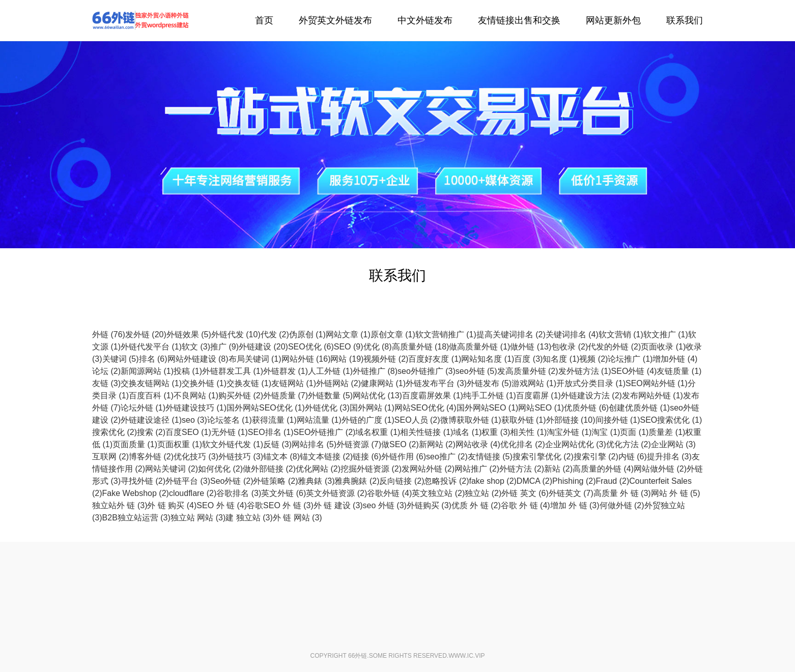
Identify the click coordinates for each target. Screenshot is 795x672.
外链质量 (286, 396)
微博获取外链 (471, 420)
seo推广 (447, 457)
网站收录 (478, 444)
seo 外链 (385, 505)
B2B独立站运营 (136, 518)
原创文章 (393, 334)
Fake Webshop (136, 493)
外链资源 (359, 444)
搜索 (151, 432)
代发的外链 (614, 347)
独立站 (483, 493)
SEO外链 (634, 371)
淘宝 (606, 432)
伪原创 (307, 334)
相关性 (528, 432)
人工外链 (330, 371)
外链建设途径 (151, 420)
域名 (467, 432)
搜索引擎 (596, 457)
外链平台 (188, 481)
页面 (634, 432)
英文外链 (283, 493)
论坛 (106, 371)
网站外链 (306, 359)
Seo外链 (232, 481)
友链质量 (679, 371)
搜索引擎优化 (543, 457)
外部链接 (571, 420)
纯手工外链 (490, 396)
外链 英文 (525, 493)
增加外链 (675, 359)
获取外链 (524, 420)
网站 (347, 359)
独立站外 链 (120, 505)
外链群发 (286, 371)
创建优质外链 (639, 408)
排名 (153, 359)
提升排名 (669, 457)
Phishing (574, 481)
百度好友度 (435, 359)
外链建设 (263, 347)
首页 (264, 20)
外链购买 (429, 505)
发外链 (146, 334)
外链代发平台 (151, 347)
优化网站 (318, 469)
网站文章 (348, 334)
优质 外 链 (476, 505)
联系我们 (685, 20)
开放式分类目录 (591, 383)
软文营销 (621, 334)
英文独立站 (438, 493)
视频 (593, 359)
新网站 (437, 444)
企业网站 (673, 444)
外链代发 (140, 20)
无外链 (230, 432)
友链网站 (294, 383)
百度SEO (188, 432)
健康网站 (383, 383)
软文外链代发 (233, 444)
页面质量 (135, 444)
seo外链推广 (427, 371)
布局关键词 (255, 359)
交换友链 (249, 383)
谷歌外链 (389, 493)
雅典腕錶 (357, 481)
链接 (367, 457)
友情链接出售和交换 (519, 20)
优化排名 (523, 444)
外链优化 (327, 408)
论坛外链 (143, 408)
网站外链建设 (198, 359)
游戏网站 (534, 383)
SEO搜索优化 (671, 420)
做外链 (531, 347)
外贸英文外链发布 (335, 20)
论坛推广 (630, 359)
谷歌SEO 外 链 (280, 505)
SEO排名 (271, 432)
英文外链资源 (336, 493)
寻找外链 (143, 481)
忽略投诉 (446, 481)
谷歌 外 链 (526, 505)
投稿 (188, 371)
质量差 (667, 432)
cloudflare (193, 493)
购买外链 (241, 396)
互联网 (110, 457)
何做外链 (622, 505)
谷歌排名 (239, 493)
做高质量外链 (479, 347)
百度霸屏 (538, 396)
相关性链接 (427, 432)
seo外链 (476, 371)
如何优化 (220, 469)
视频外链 (386, 359)
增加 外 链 (575, 505)
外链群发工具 (233, 371)
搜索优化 (115, 432)
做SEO (400, 444)
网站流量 (319, 420)
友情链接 (490, 457)
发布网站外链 (652, 396)
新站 (558, 469)
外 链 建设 (338, 505)
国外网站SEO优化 (266, 408)
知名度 (561, 359)
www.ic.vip (466, 656)
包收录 (570, 347)
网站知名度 (488, 359)
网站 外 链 (676, 493)
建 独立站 (249, 518)
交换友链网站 (151, 383)
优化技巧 (196, 457)
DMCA (534, 481)
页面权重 (180, 444)
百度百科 (151, 396)
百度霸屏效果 (433, 396)
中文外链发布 (425, 20)
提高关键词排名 (511, 334)
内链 (633, 457)
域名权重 (378, 432)
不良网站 (196, 396)
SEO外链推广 (325, 432)
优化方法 (629, 444)
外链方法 (522, 469)
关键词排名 (572, 334)
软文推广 (666, 334)
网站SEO (541, 408)
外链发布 (489, 383)
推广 (224, 347)
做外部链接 (269, 469)
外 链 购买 (172, 505)
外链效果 (189, 334)
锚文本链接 (326, 457)
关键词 (121, 359)
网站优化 (377, 396)
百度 (528, 359)
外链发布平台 (436, 383)
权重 (496, 432)
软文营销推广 (446, 334)
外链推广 (375, 371)
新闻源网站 (147, 371)
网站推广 (477, 469)
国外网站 (372, 408)
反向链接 (402, 481)
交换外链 (204, 383)
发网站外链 (428, 469)
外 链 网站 (297, 518)
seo (194, 420)
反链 (277, 444)
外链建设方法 (591, 396)
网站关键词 (172, 469)
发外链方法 (585, 371)
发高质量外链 (528, 371)
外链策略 (275, 481)
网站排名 (314, 444)
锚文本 (281, 457)
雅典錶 (316, 481)
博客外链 (151, 457)
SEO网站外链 (657, 383)
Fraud (612, 481)
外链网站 (338, 383)
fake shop (492, 481)
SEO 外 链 (222, 505)
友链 (106, 383)
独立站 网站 (198, 518)
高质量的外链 (603, 469)
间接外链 (618, 420)
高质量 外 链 (622, 493)
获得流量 (274, 420)
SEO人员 (417, 420)
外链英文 (571, 493)
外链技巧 (241, 457)
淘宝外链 (569, 432)
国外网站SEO (488, 408)
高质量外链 (421, 347)
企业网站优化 (576, 444)
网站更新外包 (613, 20)
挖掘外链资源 (371, 469)
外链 (109, 334)
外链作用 (404, 457)
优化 (378, 347)
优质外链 (586, 408)
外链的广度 (368, 420)
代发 (275, 334)
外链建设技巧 (196, 408)
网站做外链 (660, 469)
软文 (196, 347)
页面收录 (663, 347)
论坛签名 (230, 420)
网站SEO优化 (425, 408)
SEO (349, 347)
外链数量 (330, 396)
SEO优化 (311, 347)
